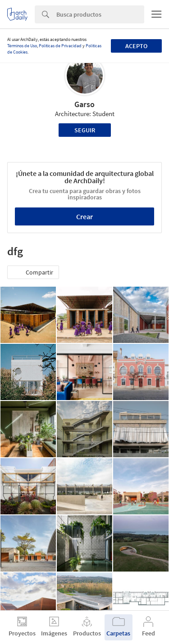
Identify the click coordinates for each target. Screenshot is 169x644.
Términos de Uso (22, 46)
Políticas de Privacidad (60, 46)
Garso (84, 104)
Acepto (136, 46)
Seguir (85, 130)
